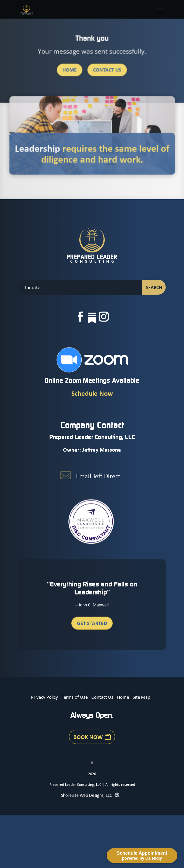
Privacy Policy (44, 697)
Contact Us (107, 70)
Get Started (92, 626)
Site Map (141, 697)
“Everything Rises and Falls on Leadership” (92, 591)
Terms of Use (75, 697)
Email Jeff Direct (98, 476)
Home (70, 70)
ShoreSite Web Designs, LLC (87, 795)
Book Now (88, 737)
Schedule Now (92, 393)
